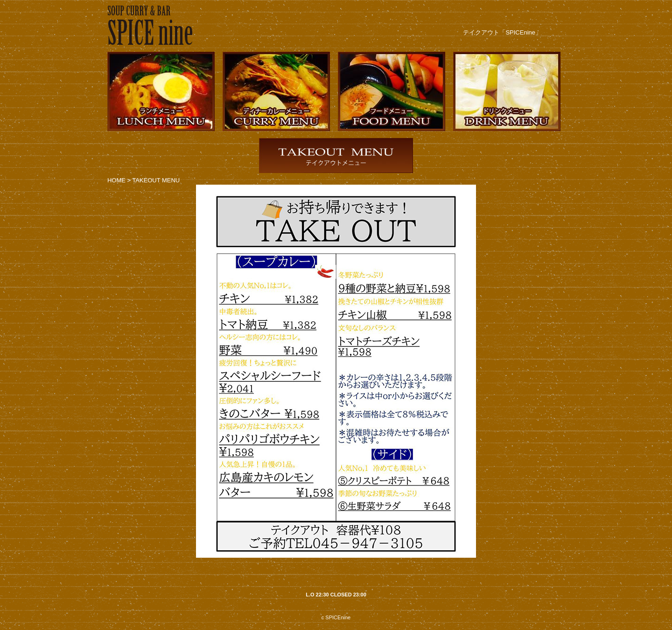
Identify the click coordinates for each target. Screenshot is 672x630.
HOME (116, 180)
